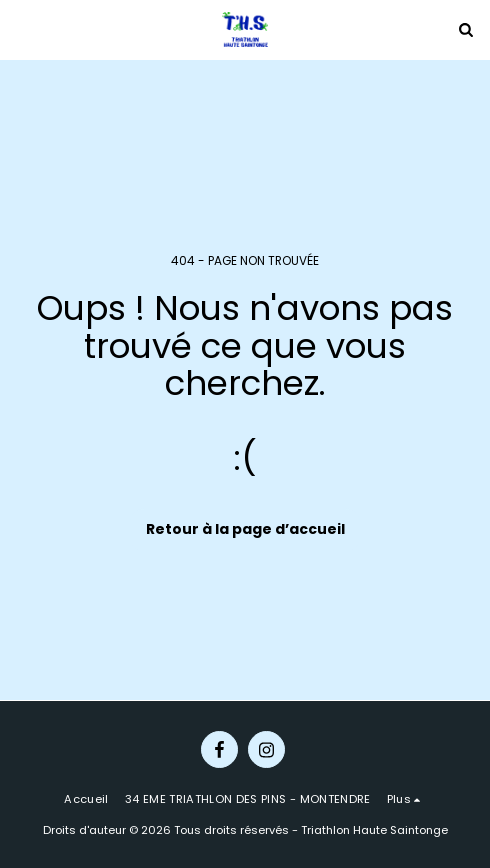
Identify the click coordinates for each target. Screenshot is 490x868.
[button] (22, 29)
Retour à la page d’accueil (245, 529)
